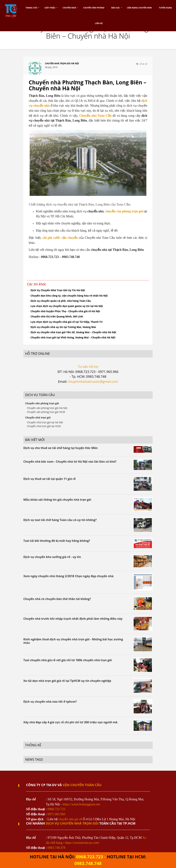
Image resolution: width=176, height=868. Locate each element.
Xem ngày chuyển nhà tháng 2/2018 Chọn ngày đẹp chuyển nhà (68, 576)
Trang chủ (32, 8)
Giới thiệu (50, 8)
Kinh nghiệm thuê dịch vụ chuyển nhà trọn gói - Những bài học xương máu (73, 641)
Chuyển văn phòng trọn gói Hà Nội (47, 408)
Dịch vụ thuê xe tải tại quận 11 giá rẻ (49, 479)
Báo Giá (115, 8)
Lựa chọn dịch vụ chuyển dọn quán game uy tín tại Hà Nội (67, 306)
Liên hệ (99, 23)
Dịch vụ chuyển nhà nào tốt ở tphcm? (50, 702)
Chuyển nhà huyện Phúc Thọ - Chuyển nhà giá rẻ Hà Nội (65, 311)
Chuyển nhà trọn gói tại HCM (44, 426)
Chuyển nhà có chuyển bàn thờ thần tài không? (57, 599)
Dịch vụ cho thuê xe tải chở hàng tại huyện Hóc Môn (61, 448)
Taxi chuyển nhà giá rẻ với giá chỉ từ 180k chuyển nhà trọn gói (68, 660)
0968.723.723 (56, 809)
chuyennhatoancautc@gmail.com (93, 381)
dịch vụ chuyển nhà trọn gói (72, 823)
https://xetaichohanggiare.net (81, 804)
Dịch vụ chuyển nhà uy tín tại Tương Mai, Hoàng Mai (63, 327)
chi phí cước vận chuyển (60, 238)
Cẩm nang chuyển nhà (139, 8)
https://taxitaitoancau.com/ (82, 843)
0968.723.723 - (91, 857)
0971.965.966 (56, 814)
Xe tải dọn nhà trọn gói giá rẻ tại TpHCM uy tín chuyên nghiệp (67, 681)
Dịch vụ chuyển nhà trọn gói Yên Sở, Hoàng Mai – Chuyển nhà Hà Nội (73, 332)
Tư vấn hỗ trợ (88, 367)
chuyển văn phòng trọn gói (124, 211)
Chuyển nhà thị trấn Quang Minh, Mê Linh (57, 316)
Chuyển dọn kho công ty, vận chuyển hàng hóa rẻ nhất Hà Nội (69, 296)
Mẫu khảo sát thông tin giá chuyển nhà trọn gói (57, 500)
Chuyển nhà (69, 8)
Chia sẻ (143, 64)
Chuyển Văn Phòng (94, 8)
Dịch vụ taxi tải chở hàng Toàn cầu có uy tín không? (60, 520)
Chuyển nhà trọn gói (38, 417)
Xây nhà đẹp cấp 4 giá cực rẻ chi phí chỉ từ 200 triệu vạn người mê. (71, 722)
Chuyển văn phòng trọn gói (42, 403)
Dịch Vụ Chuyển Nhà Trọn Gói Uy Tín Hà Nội (58, 290)
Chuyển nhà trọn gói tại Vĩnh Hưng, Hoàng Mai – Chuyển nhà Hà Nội (73, 337)
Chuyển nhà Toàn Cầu (95, 116)
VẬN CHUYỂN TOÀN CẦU (82, 785)
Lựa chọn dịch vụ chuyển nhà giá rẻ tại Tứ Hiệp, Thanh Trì (67, 322)
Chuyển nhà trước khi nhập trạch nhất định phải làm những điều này (73, 619)
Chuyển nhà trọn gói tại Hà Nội (45, 422)
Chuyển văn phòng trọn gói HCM (46, 412)
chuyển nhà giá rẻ (70, 819)
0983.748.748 (88, 863)
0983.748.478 (56, 848)
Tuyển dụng (165, 8)
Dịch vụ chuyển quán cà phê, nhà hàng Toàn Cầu (61, 301)
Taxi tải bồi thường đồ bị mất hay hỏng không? (57, 541)
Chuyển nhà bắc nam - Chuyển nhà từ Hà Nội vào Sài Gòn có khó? (70, 462)
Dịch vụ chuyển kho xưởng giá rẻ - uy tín (52, 557)
